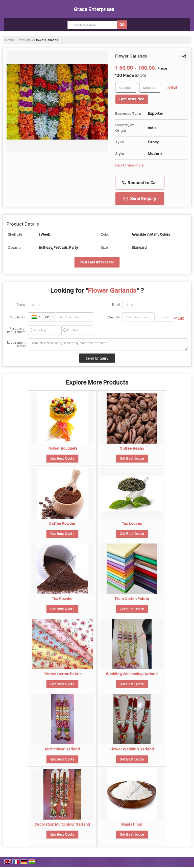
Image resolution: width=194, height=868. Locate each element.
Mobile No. (18, 317)
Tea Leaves (132, 524)
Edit (172, 88)
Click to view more (129, 165)
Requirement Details (16, 344)
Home (10, 40)
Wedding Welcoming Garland (132, 674)
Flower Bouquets (62, 448)
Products (24, 40)
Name (21, 304)
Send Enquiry (140, 199)
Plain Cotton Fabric (132, 599)
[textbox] (150, 88)
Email (116, 304)
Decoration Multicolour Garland (62, 824)
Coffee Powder (62, 524)
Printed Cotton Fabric (62, 674)
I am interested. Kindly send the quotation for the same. (108, 344)
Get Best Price (132, 99)
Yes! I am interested (97, 262)
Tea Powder (62, 599)
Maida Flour (132, 824)
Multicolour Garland (62, 749)
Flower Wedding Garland (132, 749)
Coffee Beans (132, 448)
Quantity (114, 317)
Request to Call (140, 183)
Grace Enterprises (94, 9)
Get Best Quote (62, 458)
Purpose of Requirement (16, 330)
